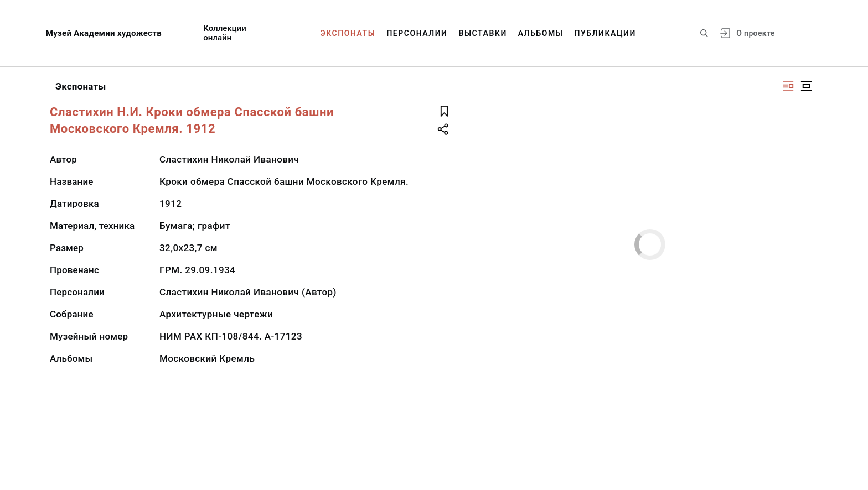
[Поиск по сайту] (704, 33)
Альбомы (541, 33)
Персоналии (417, 33)
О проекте (755, 33)
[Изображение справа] (788, 86)
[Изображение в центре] (806, 86)
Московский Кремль (207, 358)
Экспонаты (348, 33)
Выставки (482, 33)
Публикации (605, 33)
